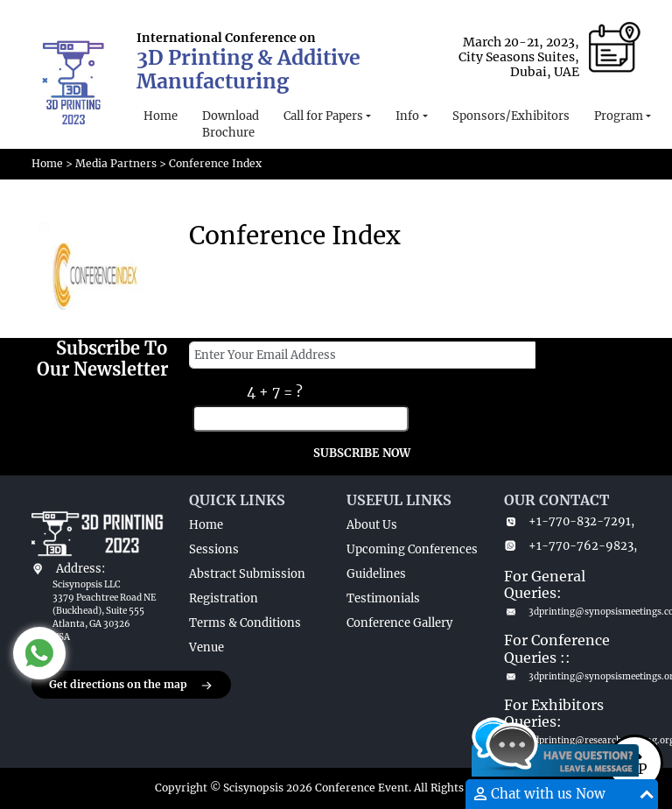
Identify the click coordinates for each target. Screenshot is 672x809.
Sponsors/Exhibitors (511, 116)
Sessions (214, 549)
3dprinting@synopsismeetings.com (572, 612)
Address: (80, 569)
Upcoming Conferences (412, 549)
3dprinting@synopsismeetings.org (572, 676)
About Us (372, 525)
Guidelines (376, 574)
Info (407, 116)
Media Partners (116, 163)
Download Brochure (231, 125)
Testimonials (383, 598)
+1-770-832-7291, (569, 521)
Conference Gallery (399, 623)
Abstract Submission (247, 574)
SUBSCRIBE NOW (362, 453)
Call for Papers (323, 116)
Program (619, 116)
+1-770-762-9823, (570, 546)
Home (161, 116)
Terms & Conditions (245, 623)
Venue (206, 647)
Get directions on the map (131, 686)
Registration (224, 598)
